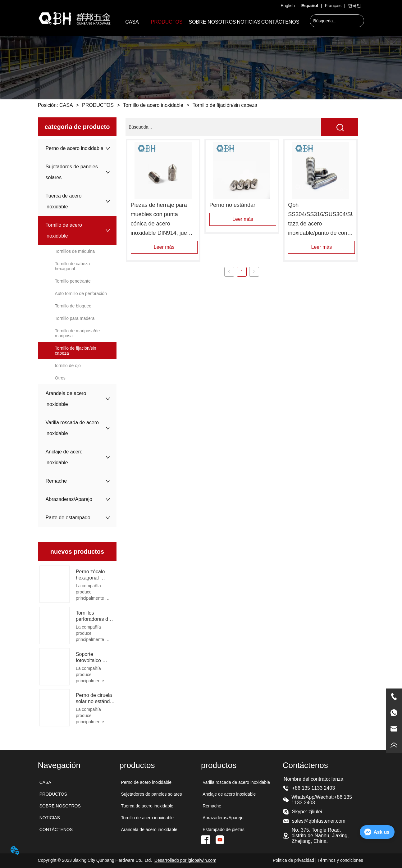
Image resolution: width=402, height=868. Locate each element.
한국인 (354, 6)
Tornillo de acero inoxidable (153, 105)
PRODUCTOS (98, 105)
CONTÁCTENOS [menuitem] (280, 22)
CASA (66, 105)
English (288, 6)
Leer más (164, 247)
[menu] (209, 22)
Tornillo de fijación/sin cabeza (224, 105)
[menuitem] (167, 22)
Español (310, 6)
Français (333, 6)
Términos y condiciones (340, 860)
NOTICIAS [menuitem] (249, 22)
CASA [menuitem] (132, 22)
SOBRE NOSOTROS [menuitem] (212, 22)
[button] (167, 22)
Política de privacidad (293, 860)
